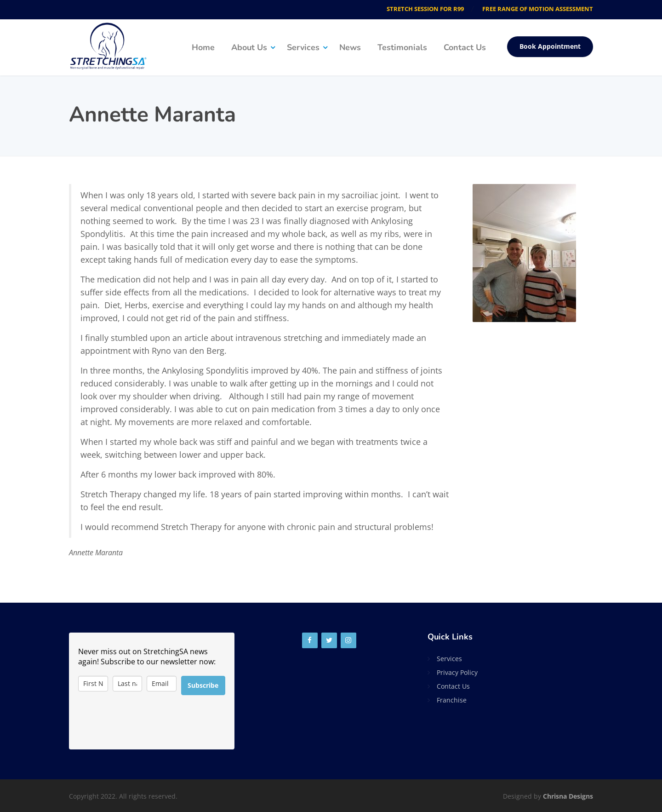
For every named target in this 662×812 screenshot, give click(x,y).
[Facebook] (310, 640)
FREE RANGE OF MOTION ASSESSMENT (538, 9)
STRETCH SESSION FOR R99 (425, 9)
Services (303, 47)
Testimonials (402, 47)
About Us (249, 47)
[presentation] (148, 722)
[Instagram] (348, 640)
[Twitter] (329, 640)
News (350, 47)
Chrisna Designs (568, 796)
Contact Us (465, 47)
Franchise (452, 700)
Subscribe (203, 685)
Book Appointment (550, 46)
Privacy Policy (457, 672)
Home (203, 47)
